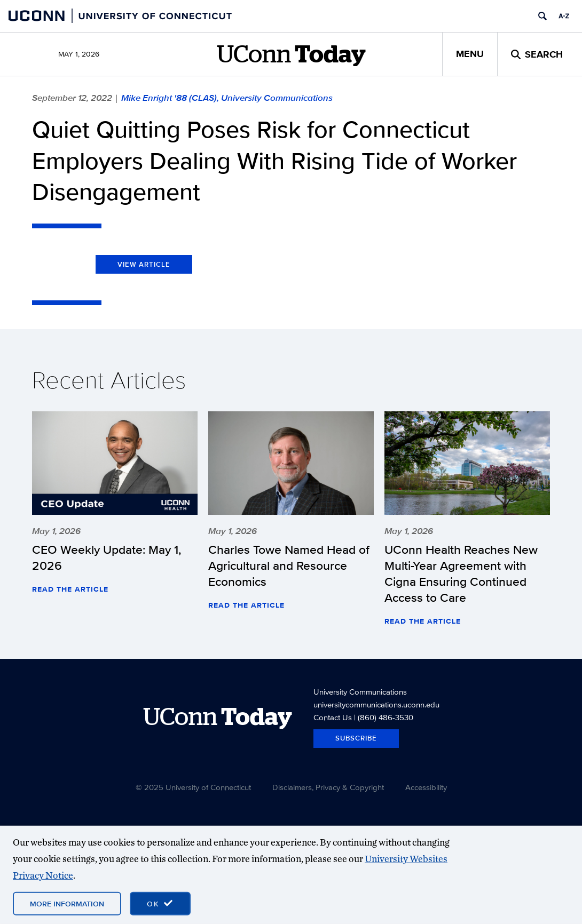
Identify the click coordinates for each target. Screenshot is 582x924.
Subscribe (356, 738)
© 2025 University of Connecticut (193, 787)
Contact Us (333, 717)
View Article (144, 264)
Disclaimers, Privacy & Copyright (328, 787)
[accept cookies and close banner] (160, 904)
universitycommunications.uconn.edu (376, 704)
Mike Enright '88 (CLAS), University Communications (227, 98)
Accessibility (426, 787)
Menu (470, 54)
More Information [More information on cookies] (67, 904)
